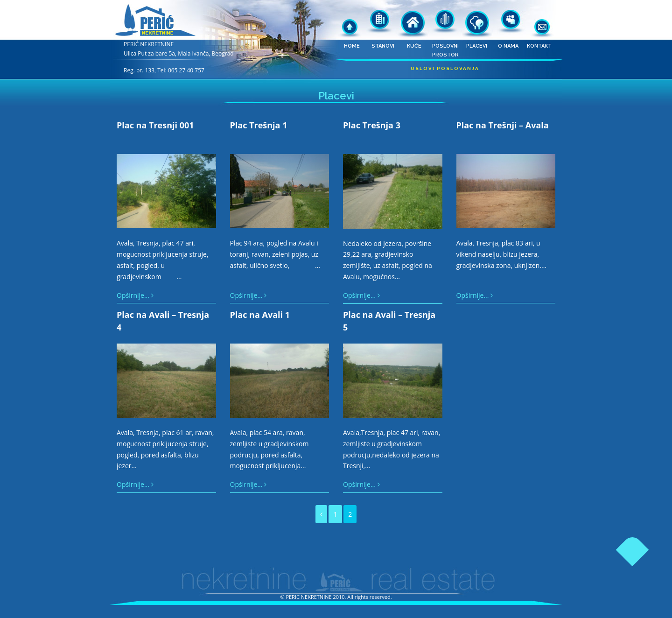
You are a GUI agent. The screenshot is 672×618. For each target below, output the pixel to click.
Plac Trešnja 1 (259, 125)
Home (352, 21)
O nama (508, 21)
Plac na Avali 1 (260, 315)
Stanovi (383, 21)
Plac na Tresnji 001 (155, 125)
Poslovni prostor (445, 21)
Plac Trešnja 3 (372, 125)
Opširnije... (135, 295)
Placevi (477, 21)
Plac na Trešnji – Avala (503, 125)
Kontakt (539, 21)
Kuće (414, 21)
